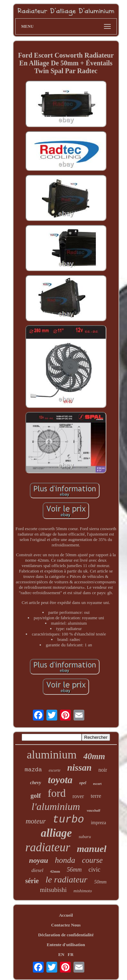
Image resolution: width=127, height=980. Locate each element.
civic (94, 870)
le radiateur (66, 880)
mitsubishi (53, 890)
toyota (60, 780)
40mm (94, 756)
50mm (100, 882)
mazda (33, 770)
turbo (68, 820)
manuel (92, 849)
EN (61, 954)
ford (57, 793)
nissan (79, 768)
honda (65, 860)
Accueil (66, 915)
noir (103, 770)
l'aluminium (56, 806)
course (92, 860)
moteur (36, 821)
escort (98, 784)
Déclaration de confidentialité (66, 935)
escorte (55, 770)
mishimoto (83, 891)
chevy (36, 783)
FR (71, 954)
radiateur (48, 847)
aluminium (52, 755)
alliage (57, 833)
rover (78, 796)
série (32, 881)
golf (36, 796)
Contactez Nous (66, 925)
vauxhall (93, 810)
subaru (85, 837)
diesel (37, 870)
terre (96, 796)
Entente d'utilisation (66, 945)
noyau (39, 860)
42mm (55, 871)
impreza (98, 823)
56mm (74, 870)
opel (83, 783)
